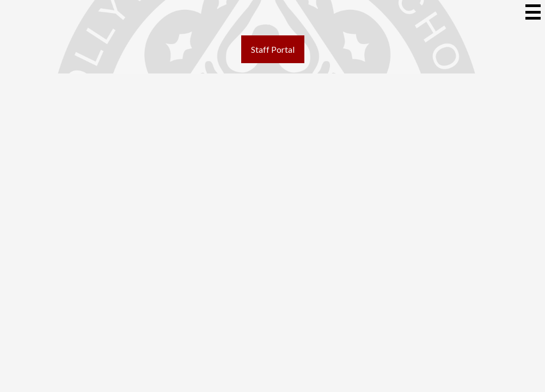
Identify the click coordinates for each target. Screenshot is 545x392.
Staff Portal (273, 49)
